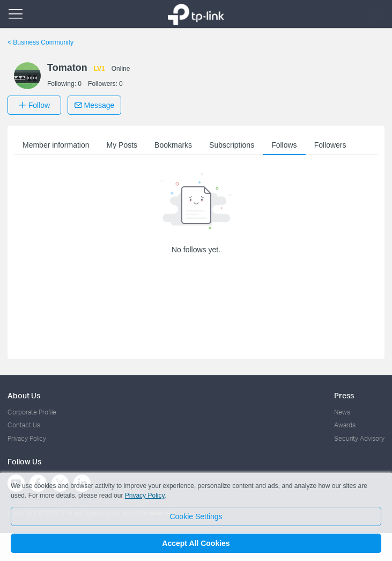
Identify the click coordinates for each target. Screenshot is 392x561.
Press (344, 395)
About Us (24, 395)
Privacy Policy (27, 438)
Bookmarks (173, 145)
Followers (330, 145)
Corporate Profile (32, 412)
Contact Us (24, 425)
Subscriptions (232, 145)
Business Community (40, 42)
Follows (284, 145)
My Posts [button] (122, 145)
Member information (56, 145)
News (342, 412)
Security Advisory (359, 438)
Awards (345, 425)
